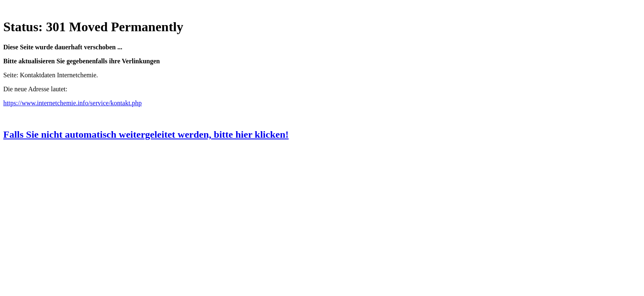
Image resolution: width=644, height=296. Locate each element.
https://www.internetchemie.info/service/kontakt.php (72, 103)
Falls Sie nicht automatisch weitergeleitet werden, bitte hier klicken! (146, 134)
